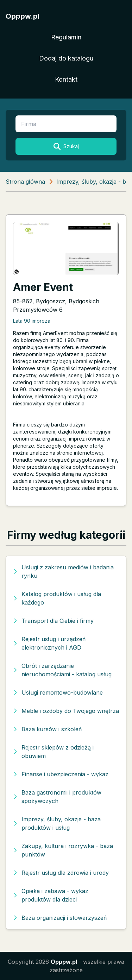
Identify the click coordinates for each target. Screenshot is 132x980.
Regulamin (66, 37)
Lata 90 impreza (32, 321)
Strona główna (25, 182)
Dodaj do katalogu (66, 58)
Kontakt (66, 79)
